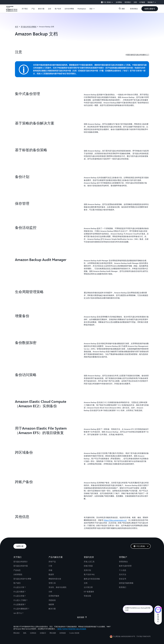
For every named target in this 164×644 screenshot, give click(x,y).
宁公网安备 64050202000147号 (124, 636)
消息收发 (52, 600)
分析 (50, 592)
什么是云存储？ (20, 596)
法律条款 (33, 633)
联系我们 (123, 587)
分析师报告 (18, 574)
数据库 (51, 574)
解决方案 (52, 609)
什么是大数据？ (20, 592)
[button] (25, 9)
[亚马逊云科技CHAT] (158, 610)
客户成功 (17, 583)
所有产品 (52, 562)
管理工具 (52, 583)
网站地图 (53, 633)
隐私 (25, 633)
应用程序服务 (54, 596)
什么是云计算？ (20, 587)
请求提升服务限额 (126, 583)
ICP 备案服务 (89, 592)
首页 (17, 27)
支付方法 (123, 574)
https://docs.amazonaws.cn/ (115, 520)
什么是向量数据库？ (21, 609)
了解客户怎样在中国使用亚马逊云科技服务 (71, 629)
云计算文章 (88, 587)
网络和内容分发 (55, 579)
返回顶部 (82, 617)
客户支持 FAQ (89, 574)
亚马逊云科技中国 (21, 566)
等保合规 (87, 596)
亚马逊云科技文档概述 (29, 27)
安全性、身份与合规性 (58, 587)
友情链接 (63, 633)
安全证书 (123, 579)
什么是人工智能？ (21, 600)
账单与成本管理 (125, 566)
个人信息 (123, 570)
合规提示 (43, 633)
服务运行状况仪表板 (92, 579)
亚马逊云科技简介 (21, 562)
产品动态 (17, 570)
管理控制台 (123, 562)
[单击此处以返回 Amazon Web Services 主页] (12, 10)
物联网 (51, 604)
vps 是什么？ (19, 613)
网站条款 (17, 633)
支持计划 (87, 570)
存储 (50, 570)
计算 (50, 566)
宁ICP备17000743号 (143, 636)
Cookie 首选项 (74, 633)
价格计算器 (88, 566)
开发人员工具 (89, 562)
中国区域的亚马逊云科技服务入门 (137, 55)
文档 (86, 583)
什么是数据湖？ (20, 604)
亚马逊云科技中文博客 (22, 579)
